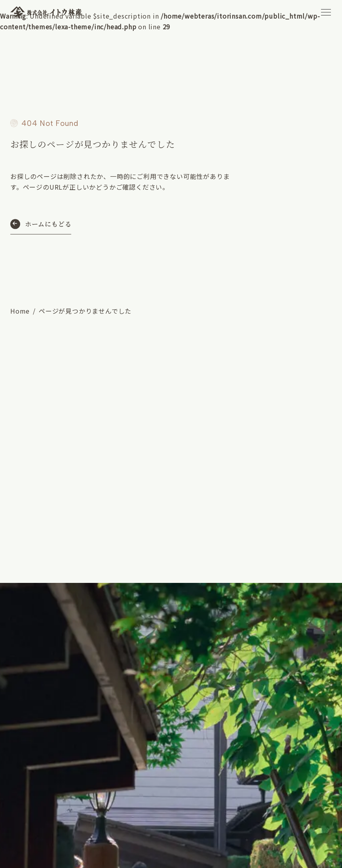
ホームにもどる (48, 224)
